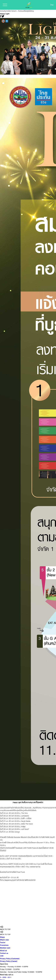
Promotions (4, 945)
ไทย (52, 5)
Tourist (3, 942)
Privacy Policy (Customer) (10, 959)
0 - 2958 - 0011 (6, 977)
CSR (2, 956)
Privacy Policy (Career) (9, 961)
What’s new (4, 940)
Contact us (4, 953)
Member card (5, 948)
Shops (2, 937)
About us (3, 951)
